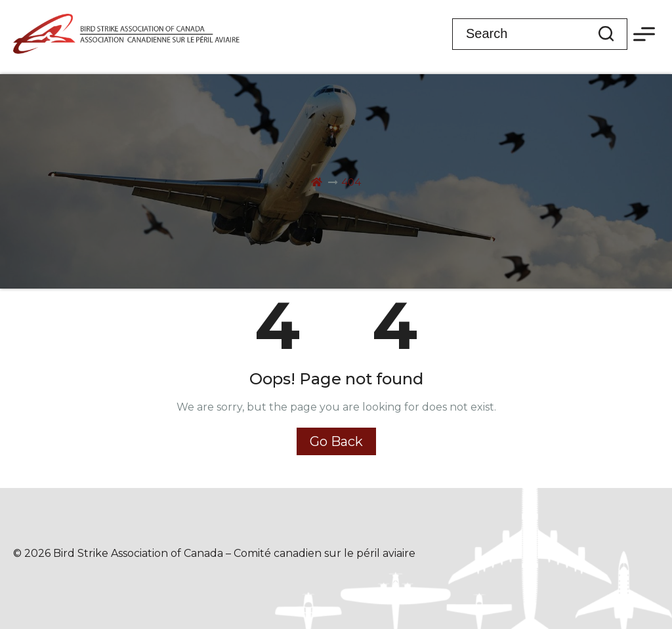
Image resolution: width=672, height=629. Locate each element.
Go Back (336, 441)
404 (351, 182)
